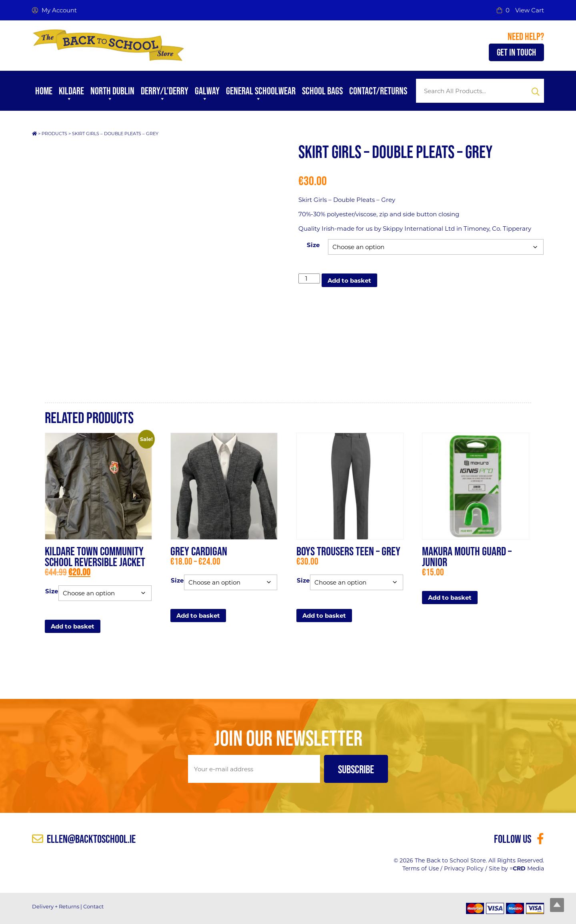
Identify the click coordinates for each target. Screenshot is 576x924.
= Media (527, 868)
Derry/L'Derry (165, 95)
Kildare (71, 95)
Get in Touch (516, 52)
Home (44, 91)
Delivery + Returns (56, 906)
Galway (207, 95)
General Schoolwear (261, 95)
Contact (93, 906)
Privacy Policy (464, 868)
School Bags (322, 91)
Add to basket (349, 280)
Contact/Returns (378, 91)
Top (557, 905)
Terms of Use (421, 868)
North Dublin (112, 95)
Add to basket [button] (450, 598)
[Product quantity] (309, 278)
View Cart (530, 10)
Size (313, 245)
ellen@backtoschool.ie (84, 839)
